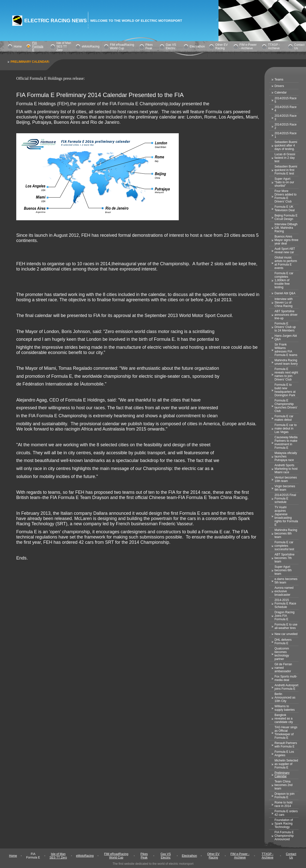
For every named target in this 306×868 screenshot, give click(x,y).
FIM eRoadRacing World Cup (122, 46)
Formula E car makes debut (284, 418)
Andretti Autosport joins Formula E (286, 687)
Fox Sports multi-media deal (286, 678)
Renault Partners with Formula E (286, 745)
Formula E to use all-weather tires (286, 626)
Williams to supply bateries (285, 708)
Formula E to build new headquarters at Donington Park (285, 390)
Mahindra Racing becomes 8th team (286, 533)
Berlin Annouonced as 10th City (285, 697)
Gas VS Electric (171, 46)
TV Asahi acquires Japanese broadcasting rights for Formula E (286, 516)
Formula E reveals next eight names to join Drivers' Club (286, 374)
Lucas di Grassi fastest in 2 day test (285, 158)
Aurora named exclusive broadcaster (284, 591)
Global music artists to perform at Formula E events (286, 263)
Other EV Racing (221, 46)
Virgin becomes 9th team (285, 488)
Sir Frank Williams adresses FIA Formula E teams (286, 350)
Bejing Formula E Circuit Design (286, 217)
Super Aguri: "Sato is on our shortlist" (284, 182)
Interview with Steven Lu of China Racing (284, 302)
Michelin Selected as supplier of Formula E (286, 764)
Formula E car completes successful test (284, 546)
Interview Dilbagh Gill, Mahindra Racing (286, 228)
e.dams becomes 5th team (286, 581)
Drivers (279, 86)
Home (18, 46)
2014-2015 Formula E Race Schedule (285, 603)
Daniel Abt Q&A (285, 293)
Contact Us (291, 856)
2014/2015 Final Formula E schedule (285, 498)
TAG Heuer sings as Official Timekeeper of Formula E (286, 732)
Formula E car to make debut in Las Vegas (286, 428)
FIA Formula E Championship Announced (284, 836)
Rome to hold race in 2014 (283, 804)
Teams (279, 79)
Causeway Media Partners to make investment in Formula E (286, 442)
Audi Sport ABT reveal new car (285, 250)
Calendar (281, 92)
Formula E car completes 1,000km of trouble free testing (284, 280)
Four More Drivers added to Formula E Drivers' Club (285, 196)
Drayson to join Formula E (284, 795)
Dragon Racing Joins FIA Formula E (284, 616)
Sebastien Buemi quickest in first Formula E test (286, 170)
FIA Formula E (38, 46)
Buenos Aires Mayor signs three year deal (286, 240)
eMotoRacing (91, 46)
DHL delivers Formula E (283, 641)
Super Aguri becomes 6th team (283, 570)
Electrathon (197, 46)
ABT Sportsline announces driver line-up (286, 315)
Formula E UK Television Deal (285, 208)
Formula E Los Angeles (284, 753)
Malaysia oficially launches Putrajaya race (286, 456)
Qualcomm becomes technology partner (282, 654)
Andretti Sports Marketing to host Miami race (286, 469)
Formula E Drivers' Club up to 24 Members (285, 327)
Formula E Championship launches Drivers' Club (286, 406)
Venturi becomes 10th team (286, 479)
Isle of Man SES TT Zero (64, 46)
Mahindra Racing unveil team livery (286, 362)
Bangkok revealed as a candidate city (284, 718)
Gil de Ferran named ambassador (283, 668)
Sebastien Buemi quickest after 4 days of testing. (286, 145)
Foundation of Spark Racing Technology (284, 823)
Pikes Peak (149, 46)
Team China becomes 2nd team (283, 785)
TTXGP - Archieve (274, 46)
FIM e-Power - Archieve (248, 46)
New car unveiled (286, 634)
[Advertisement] (107, 580)
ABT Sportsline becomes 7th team (284, 558)
